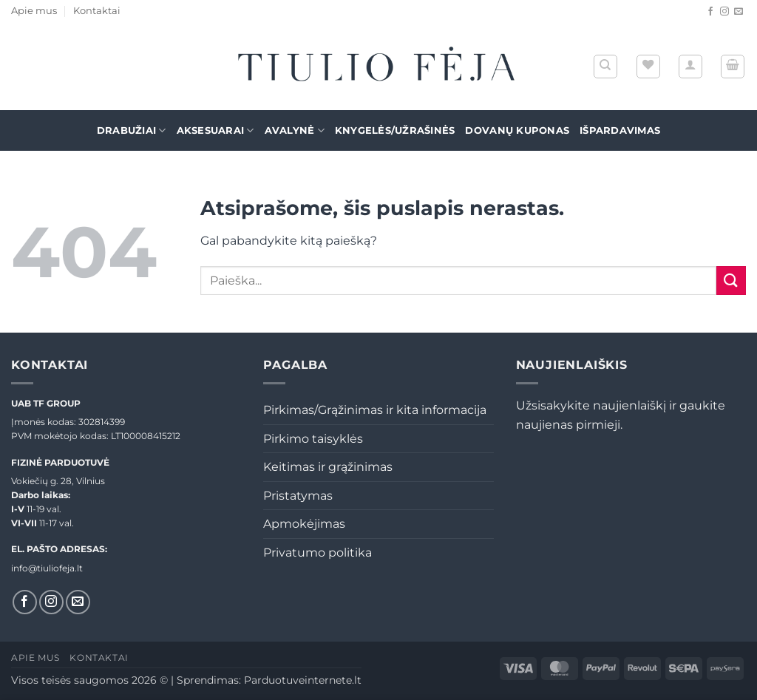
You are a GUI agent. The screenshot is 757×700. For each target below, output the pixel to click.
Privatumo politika (318, 553)
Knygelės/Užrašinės (395, 130)
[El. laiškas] (739, 12)
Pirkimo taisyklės (313, 439)
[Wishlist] (648, 67)
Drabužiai (132, 130)
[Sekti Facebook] (710, 12)
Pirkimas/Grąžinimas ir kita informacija (375, 410)
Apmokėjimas (304, 524)
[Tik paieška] (605, 67)
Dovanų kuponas (517, 130)
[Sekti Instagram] (724, 12)
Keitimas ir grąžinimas (328, 467)
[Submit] (731, 281)
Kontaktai (97, 11)
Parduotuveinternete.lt (303, 680)
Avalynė (295, 130)
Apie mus (34, 11)
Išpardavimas (620, 130)
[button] (690, 67)
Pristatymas (298, 496)
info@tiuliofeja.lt (47, 568)
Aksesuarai (215, 130)
